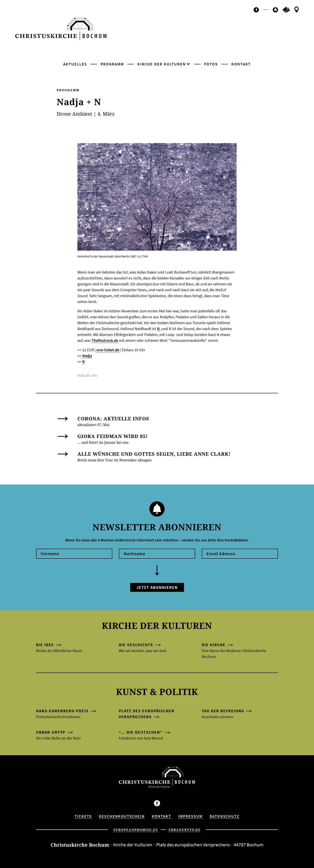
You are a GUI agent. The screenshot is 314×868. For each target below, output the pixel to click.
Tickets (83, 816)
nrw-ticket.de (108, 350)
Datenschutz (224, 816)
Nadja (87, 356)
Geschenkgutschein (122, 816)
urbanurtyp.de (185, 830)
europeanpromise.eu (136, 830)
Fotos (211, 64)
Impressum (190, 816)
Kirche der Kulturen (162, 64)
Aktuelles (75, 64)
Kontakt (241, 64)
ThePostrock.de (105, 340)
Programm (112, 64)
